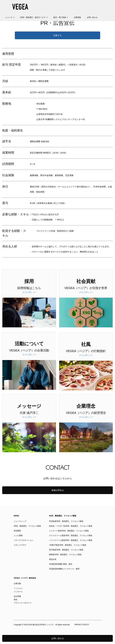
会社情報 (17, 596)
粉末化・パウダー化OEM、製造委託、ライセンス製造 (71, 526)
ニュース (9, 17)
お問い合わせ (92, 17)
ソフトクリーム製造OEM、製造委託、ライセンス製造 (71, 540)
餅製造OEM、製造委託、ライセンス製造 (65, 555)
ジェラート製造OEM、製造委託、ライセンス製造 (69, 531)
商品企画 (53, 559)
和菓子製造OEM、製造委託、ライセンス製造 (68, 545)
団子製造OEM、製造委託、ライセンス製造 (66, 550)
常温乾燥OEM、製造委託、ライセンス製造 (66, 521)
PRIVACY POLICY (82, 625)
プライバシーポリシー (23, 603)
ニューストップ (20, 521)
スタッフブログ (20, 545)
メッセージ (18, 592)
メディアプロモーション (24, 540)
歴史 (16, 600)
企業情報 (77, 17)
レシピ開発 (18, 536)
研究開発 (17, 531)
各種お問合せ (58, 490)
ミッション (18, 588)
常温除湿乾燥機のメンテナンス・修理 (64, 569)
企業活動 (17, 584)
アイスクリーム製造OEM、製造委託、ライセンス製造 (71, 536)
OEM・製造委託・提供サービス (33, 17)
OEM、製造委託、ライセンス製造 (27, 526)
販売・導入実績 (60, 17)
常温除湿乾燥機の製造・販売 (61, 564)
